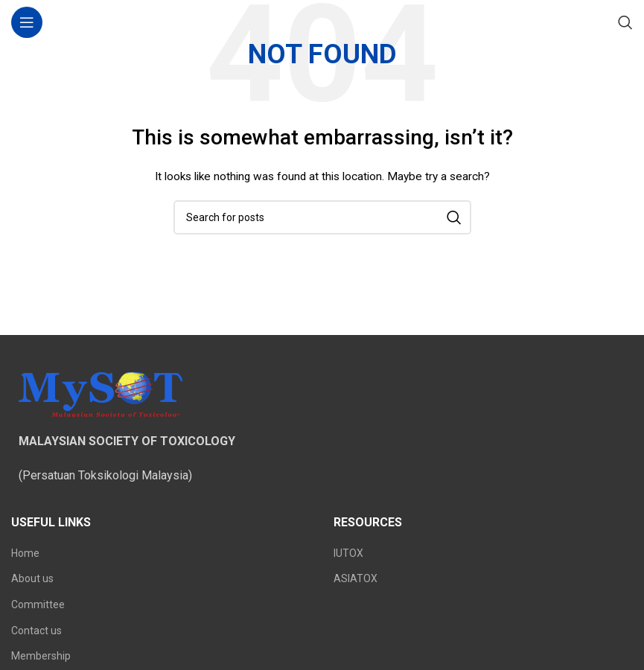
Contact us (36, 631)
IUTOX (348, 553)
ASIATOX (356, 578)
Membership (41, 656)
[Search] (625, 22)
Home (25, 553)
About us (32, 578)
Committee (38, 604)
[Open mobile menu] (27, 22)
